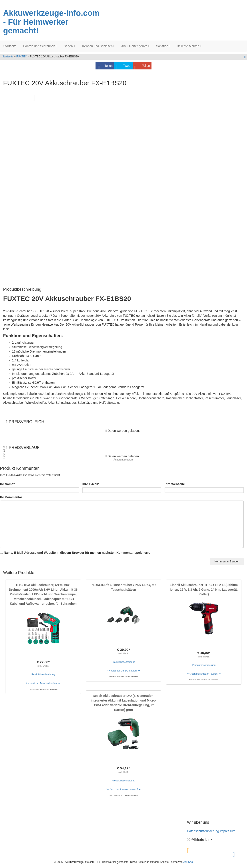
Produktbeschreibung (43, 674)
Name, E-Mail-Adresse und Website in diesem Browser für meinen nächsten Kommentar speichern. (77, 553)
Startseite (10, 46)
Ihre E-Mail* (91, 484)
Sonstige (163, 46)
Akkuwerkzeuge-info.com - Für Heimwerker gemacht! (51, 22)
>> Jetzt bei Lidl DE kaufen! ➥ (124, 671)
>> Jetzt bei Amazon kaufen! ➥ (43, 683)
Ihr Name (7, 484)
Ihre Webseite (175, 484)
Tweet (127, 66)
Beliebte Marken (189, 46)
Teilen (109, 66)
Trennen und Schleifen (98, 46)
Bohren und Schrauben (40, 46)
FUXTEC (22, 57)
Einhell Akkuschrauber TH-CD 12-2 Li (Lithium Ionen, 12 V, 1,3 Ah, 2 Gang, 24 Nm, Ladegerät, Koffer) (204, 590)
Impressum (228, 831)
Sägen (69, 46)
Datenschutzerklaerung (203, 831)
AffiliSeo (188, 862)
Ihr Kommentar (11, 497)
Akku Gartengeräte (135, 46)
